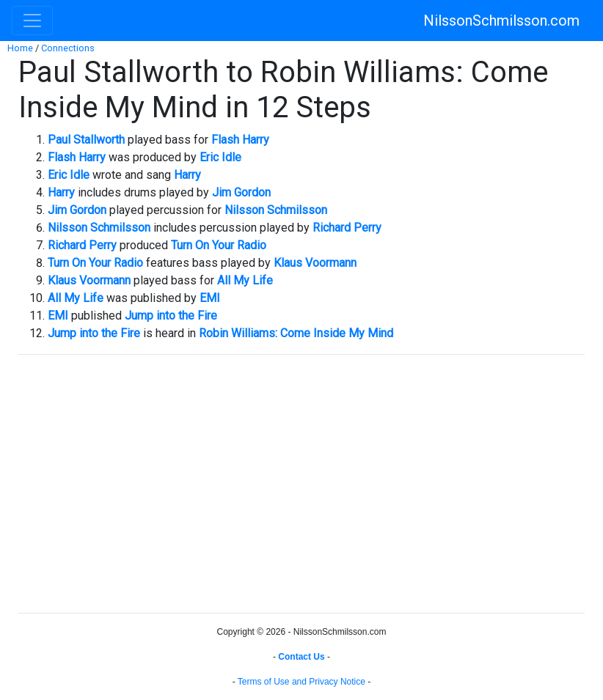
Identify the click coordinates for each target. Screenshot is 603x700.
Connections (68, 48)
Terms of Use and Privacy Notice (301, 682)
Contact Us (301, 657)
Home (20, 48)
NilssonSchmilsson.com (501, 21)
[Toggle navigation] (32, 21)
